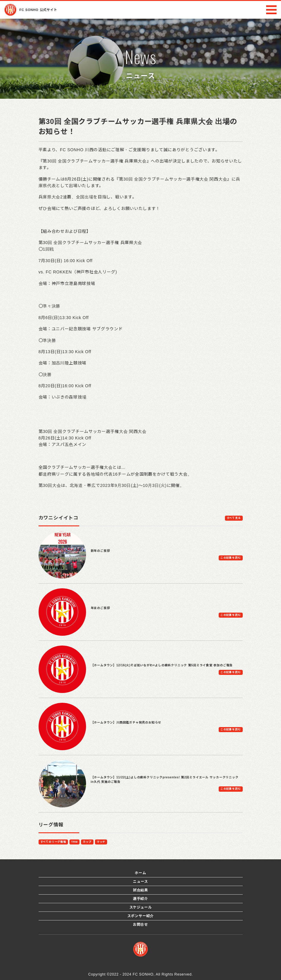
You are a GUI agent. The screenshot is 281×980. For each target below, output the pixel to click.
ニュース (140, 882)
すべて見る (234, 518)
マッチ (101, 842)
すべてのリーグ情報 (53, 842)
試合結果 (140, 890)
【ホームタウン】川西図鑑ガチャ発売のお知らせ (126, 722)
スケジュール (141, 907)
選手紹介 (140, 899)
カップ (87, 842)
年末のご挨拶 (100, 608)
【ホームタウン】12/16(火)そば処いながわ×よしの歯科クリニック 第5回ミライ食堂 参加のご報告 (162, 665)
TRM (74, 842)
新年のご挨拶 (100, 551)
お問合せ (140, 925)
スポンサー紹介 (141, 916)
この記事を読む (231, 558)
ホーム (140, 873)
